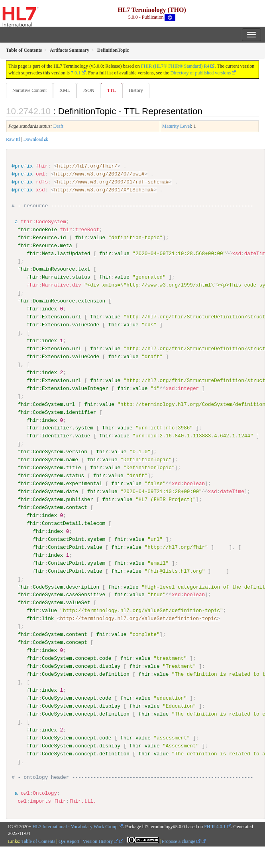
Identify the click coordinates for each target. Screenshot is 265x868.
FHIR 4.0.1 (215, 826)
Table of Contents (38, 841)
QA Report (69, 841)
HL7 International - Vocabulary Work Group (75, 826)
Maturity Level (177, 126)
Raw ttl (13, 139)
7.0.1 (76, 73)
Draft (58, 126)
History (136, 90)
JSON (89, 90)
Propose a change (181, 841)
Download (33, 139)
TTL (112, 90)
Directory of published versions (201, 73)
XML (65, 90)
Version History (101, 841)
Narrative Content (29, 90)
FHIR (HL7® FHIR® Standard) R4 (175, 66)
